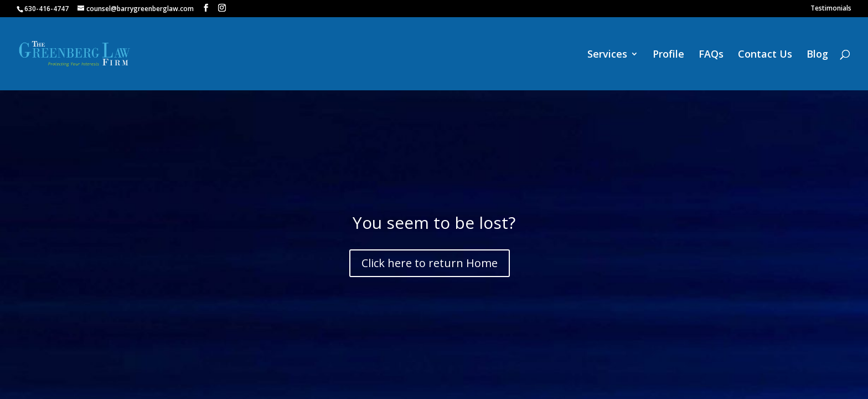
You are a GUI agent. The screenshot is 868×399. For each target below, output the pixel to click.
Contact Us (765, 55)
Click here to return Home (430, 263)
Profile (668, 55)
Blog (817, 55)
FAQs (711, 55)
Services (607, 55)
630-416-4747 (46, 9)
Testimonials (831, 9)
